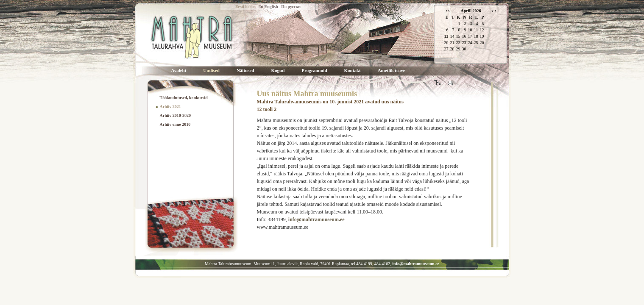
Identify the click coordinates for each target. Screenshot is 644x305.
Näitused (245, 71)
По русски (291, 7)
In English (269, 7)
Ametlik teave (392, 71)
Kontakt (353, 71)
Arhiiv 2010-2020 (176, 115)
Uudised (211, 71)
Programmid (314, 71)
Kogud (278, 71)
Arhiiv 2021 (170, 107)
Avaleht (179, 71)
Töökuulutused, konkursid (184, 98)
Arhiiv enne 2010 (175, 124)
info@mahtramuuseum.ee (316, 219)
